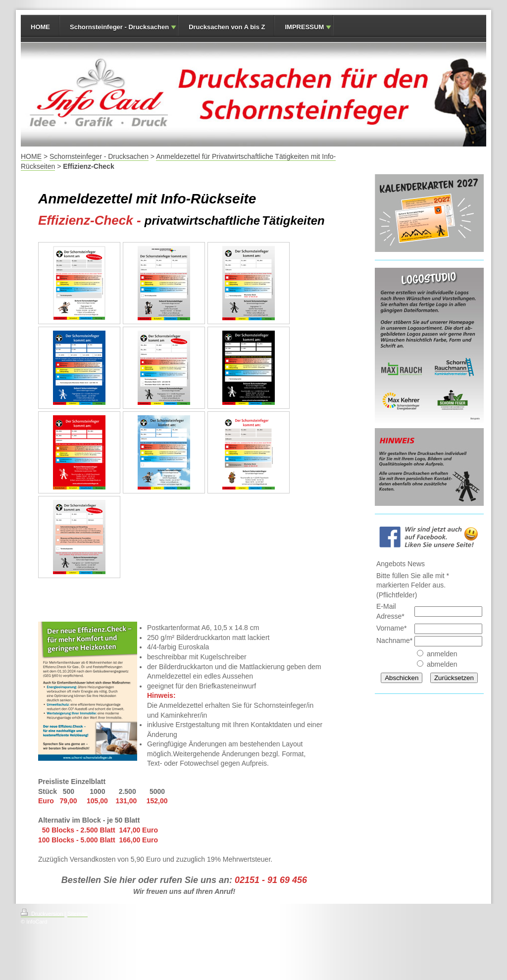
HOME (40, 27)
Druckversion (43, 914)
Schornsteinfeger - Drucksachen (119, 27)
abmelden (442, 664)
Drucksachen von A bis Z (227, 27)
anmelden (442, 654)
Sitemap (77, 914)
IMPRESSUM (304, 27)
